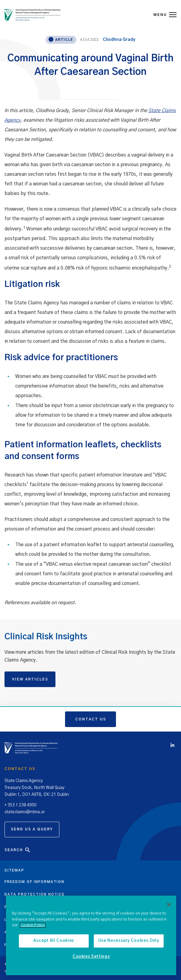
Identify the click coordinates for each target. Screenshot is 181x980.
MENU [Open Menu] (165, 15)
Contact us (91, 719)
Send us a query (32, 829)
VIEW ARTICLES (30, 679)
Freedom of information (34, 882)
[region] (91, 935)
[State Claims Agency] (33, 15)
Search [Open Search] (18, 850)
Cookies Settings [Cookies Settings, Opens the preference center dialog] (91, 957)
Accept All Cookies (54, 941)
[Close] (169, 905)
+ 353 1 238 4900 (21, 805)
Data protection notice (35, 895)
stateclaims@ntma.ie (25, 812)
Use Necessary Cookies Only (129, 941)
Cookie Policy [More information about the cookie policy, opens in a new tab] (33, 925)
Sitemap (14, 870)
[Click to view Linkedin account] (174, 746)
